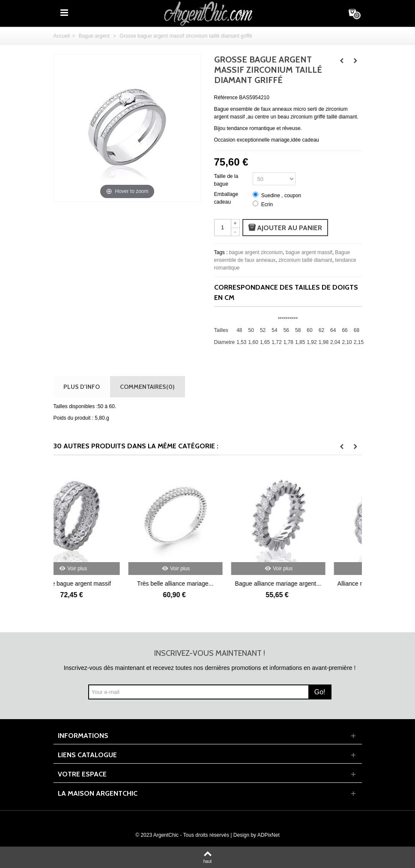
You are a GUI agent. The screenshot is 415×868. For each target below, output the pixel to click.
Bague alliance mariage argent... (310, 584)
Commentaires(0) (147, 387)
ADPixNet (269, 835)
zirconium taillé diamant (305, 260)
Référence (226, 98)
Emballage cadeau (226, 198)
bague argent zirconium (256, 252)
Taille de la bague (226, 180)
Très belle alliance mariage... (207, 584)
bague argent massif (309, 252)
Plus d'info (82, 387)
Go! (320, 692)
